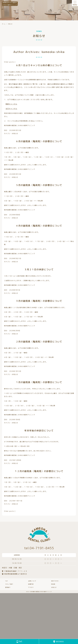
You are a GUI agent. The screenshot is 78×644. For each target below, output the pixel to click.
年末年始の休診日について (39, 431)
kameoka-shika (53, 52)
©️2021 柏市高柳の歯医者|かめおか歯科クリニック (39, 592)
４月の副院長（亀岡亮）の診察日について (39, 226)
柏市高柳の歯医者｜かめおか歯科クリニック (20, 125)
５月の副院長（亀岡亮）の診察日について (39, 185)
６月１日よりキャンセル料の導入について (39, 65)
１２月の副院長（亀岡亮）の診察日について (39, 471)
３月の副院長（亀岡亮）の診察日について (39, 301)
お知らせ (15, 133)
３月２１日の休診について (39, 269)
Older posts (9, 62)
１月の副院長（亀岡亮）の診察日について (39, 382)
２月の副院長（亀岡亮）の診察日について (39, 342)
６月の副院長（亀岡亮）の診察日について (39, 141)
